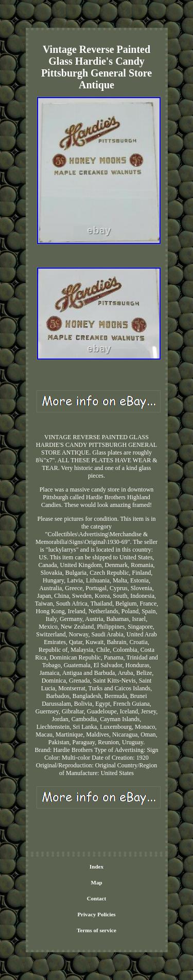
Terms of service (97, 930)
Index (97, 866)
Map (97, 882)
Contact (97, 898)
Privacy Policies (96, 914)
